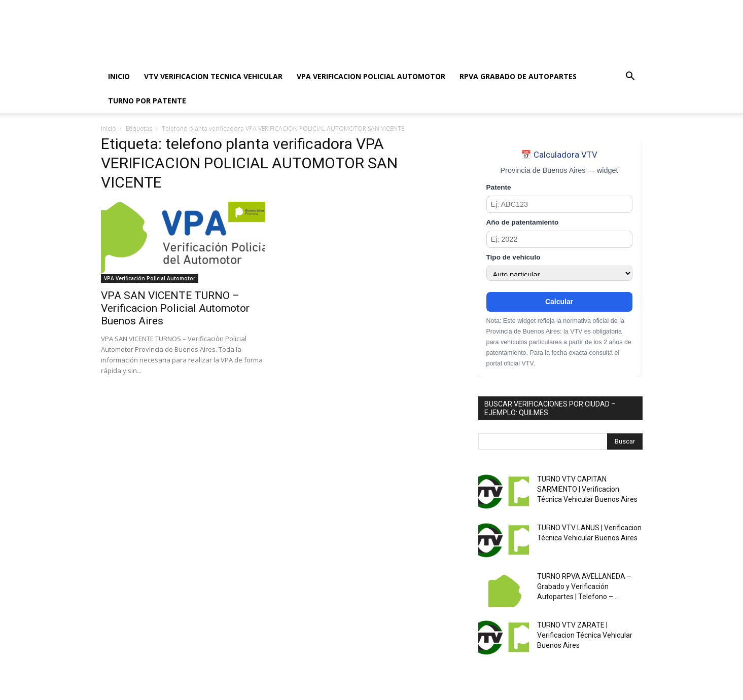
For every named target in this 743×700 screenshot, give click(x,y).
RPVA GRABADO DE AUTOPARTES (518, 76)
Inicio (109, 128)
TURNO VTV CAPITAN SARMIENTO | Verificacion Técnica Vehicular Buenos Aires (587, 489)
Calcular (559, 302)
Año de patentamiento (523, 222)
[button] (630, 77)
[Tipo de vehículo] (559, 273)
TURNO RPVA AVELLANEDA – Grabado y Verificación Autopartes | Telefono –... (584, 586)
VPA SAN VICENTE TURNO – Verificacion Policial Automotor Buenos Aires (175, 308)
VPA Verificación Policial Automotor (150, 278)
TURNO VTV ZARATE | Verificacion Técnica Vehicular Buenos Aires (585, 635)
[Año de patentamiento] (559, 239)
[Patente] (559, 204)
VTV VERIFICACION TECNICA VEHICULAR (213, 76)
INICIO (119, 76)
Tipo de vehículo (514, 257)
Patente (499, 187)
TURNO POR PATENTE (147, 101)
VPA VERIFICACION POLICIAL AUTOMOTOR (371, 76)
